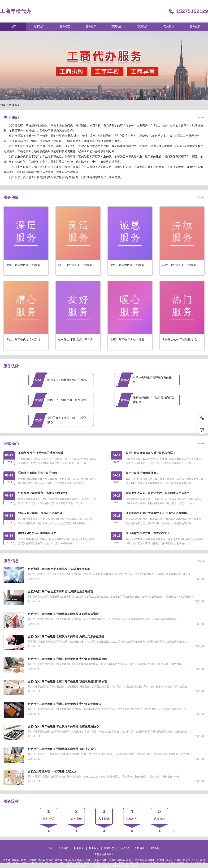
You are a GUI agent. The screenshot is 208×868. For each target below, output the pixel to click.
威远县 (189, 863)
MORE (201, 118)
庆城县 (136, 866)
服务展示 (94, 848)
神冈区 (98, 866)
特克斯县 (77, 860)
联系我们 (124, 848)
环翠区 (8, 863)
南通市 (113, 860)
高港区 (130, 860)
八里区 (114, 863)
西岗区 (106, 866)
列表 (3, 105)
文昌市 (50, 860)
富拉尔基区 (141, 860)
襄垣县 (121, 860)
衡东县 (71, 863)
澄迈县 (41, 860)
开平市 (198, 863)
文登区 (105, 863)
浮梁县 (15, 860)
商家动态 (109, 848)
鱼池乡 (17, 863)
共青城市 (44, 863)
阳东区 (152, 860)
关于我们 (64, 848)
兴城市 (178, 860)
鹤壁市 (187, 860)
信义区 (24, 860)
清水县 (143, 863)
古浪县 (161, 860)
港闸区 (172, 863)
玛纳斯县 (162, 863)
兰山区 (195, 860)
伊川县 (67, 860)
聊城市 (97, 863)
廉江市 (180, 863)
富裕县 (25, 863)
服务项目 (79, 848)
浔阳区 (33, 860)
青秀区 (58, 860)
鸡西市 (54, 863)
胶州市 (152, 863)
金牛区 (7, 860)
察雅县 (79, 863)
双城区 (104, 860)
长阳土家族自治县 (129, 863)
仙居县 (95, 860)
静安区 (169, 860)
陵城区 (62, 863)
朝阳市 (34, 863)
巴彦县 (87, 860)
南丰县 (88, 863)
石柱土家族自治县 (121, 866)
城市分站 (155, 848)
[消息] (202, 430)
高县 (90, 866)
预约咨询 (140, 848)
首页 (51, 848)
